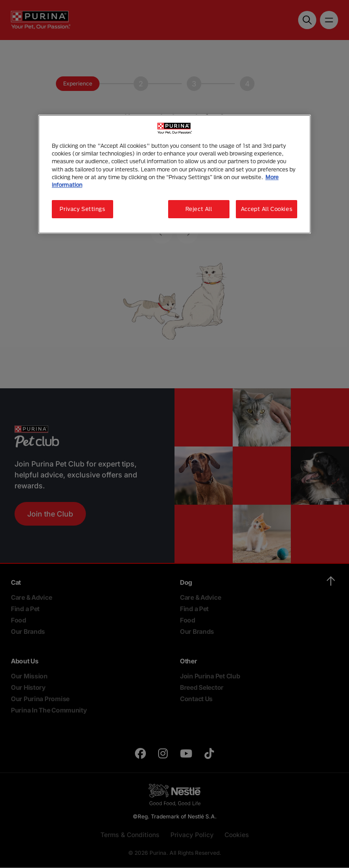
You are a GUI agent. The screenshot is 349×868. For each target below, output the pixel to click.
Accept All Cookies (267, 209)
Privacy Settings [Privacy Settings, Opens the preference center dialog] (82, 209)
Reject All (199, 209)
